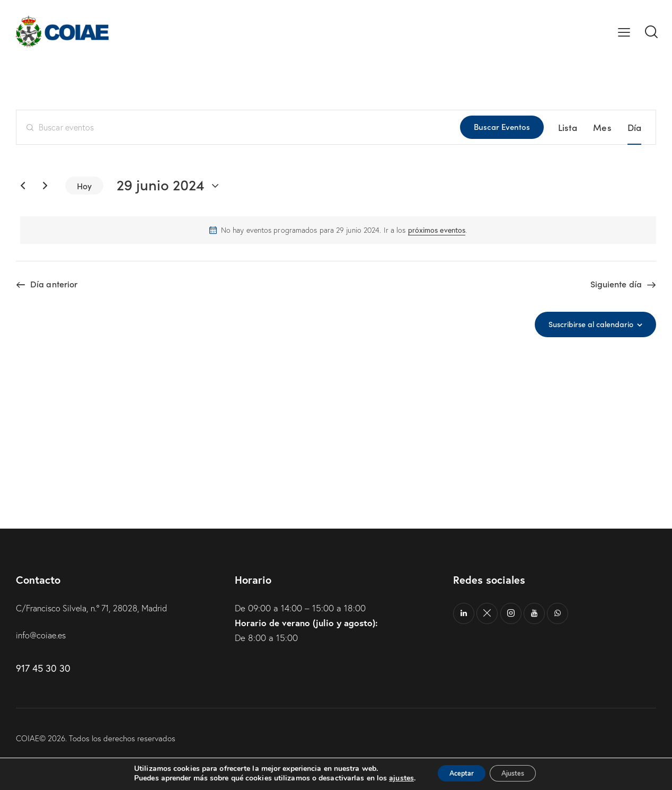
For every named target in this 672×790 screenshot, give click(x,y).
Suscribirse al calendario (587, 324)
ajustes (391, 778)
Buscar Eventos (502, 126)
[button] (624, 31)
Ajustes (518, 773)
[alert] (338, 230)
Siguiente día (616, 284)
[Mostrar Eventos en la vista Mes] (602, 127)
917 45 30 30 (43, 668)
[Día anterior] (23, 186)
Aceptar (456, 773)
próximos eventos (437, 230)
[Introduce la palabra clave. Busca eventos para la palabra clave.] (238, 127)
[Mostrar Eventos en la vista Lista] (568, 127)
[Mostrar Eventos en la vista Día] (634, 127)
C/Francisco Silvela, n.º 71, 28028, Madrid (98, 608)
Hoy (84, 186)
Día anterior (54, 284)
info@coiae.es (43, 635)
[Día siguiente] (45, 186)
